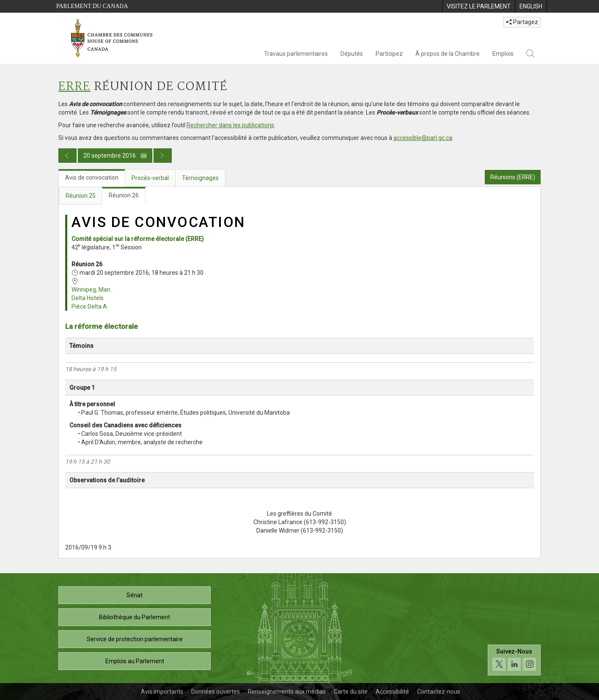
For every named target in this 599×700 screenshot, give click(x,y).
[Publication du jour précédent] (67, 156)
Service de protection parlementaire (135, 639)
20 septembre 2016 (115, 156)
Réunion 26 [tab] (124, 195)
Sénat (135, 595)
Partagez (522, 22)
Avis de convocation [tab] (92, 178)
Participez (389, 54)
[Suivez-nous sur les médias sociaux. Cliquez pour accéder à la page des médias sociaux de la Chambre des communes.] (514, 660)
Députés (352, 54)
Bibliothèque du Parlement (135, 617)
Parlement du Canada (92, 6)
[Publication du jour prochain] (163, 156)
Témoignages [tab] (200, 178)
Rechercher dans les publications (230, 125)
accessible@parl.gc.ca (423, 138)
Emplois (503, 54)
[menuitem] (478, 6)
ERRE (74, 87)
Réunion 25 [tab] (81, 196)
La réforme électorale (102, 326)
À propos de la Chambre (448, 54)
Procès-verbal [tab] (150, 178)
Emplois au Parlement (135, 661)
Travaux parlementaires (296, 54)
